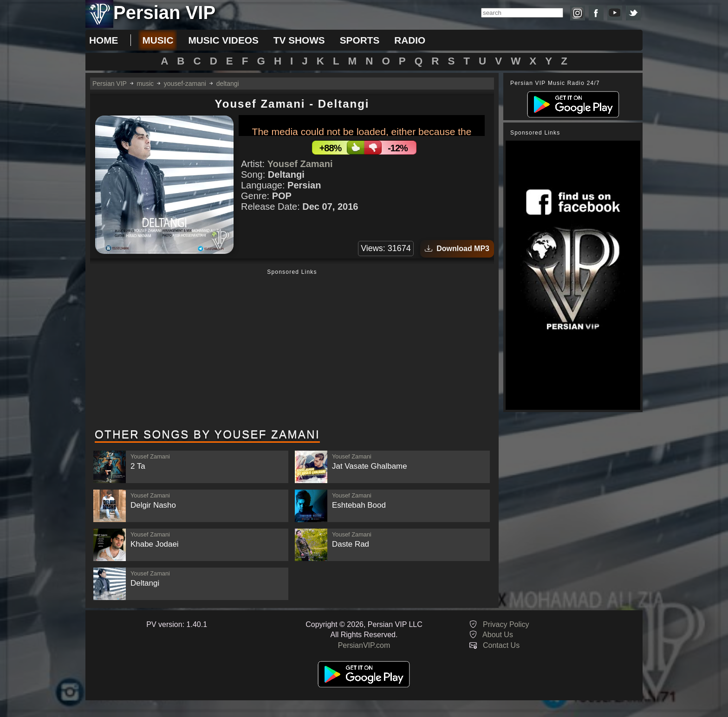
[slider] (407, 126)
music (158, 40)
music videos (223, 40)
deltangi (228, 84)
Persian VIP (110, 84)
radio (410, 40)
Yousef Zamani (300, 164)
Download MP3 (457, 249)
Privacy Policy (506, 624)
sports (360, 40)
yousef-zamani (185, 84)
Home (104, 40)
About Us (498, 635)
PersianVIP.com (364, 645)
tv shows (299, 40)
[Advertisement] (292, 349)
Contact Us (501, 645)
